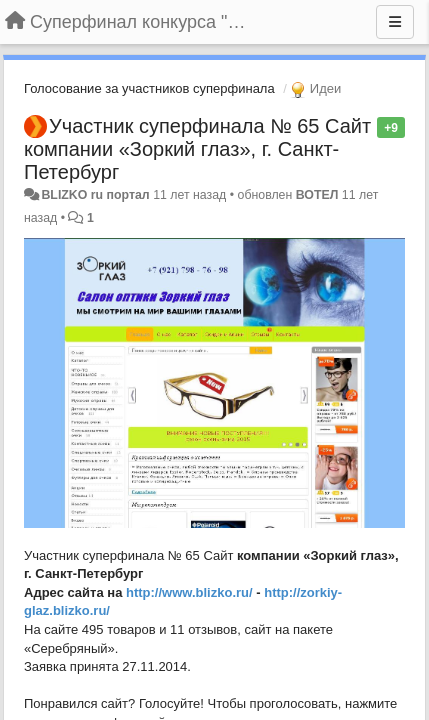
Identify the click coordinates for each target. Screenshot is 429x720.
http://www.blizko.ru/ (189, 592)
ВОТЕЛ (317, 195)
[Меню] (395, 22)
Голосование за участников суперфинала (149, 88)
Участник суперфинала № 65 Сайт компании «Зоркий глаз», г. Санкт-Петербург (197, 149)
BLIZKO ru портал (95, 195)
